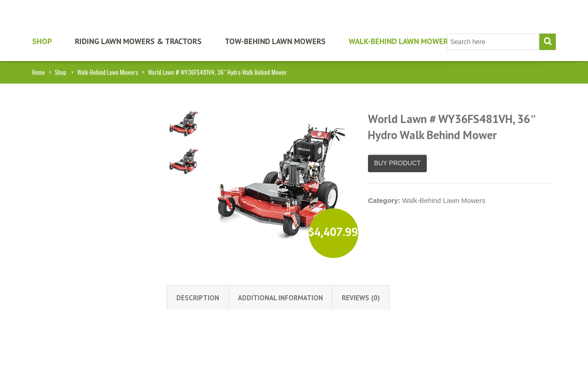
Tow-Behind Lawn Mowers (275, 41)
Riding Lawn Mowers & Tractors (138, 41)
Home (39, 72)
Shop (42, 41)
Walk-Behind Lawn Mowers (401, 41)
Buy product (397, 163)
